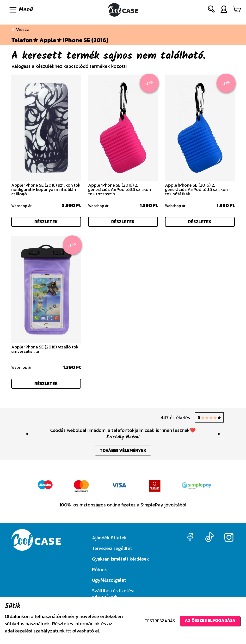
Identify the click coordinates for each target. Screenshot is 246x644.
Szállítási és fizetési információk (113, 593)
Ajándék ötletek (109, 538)
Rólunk (100, 569)
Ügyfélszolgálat (109, 580)
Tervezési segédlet (112, 548)
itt (69, 631)
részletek (46, 222)
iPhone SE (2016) (86, 40)
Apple (48, 40)
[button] (211, 10)
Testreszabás (158, 621)
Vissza (20, 29)
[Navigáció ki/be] (21, 10)
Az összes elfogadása (209, 621)
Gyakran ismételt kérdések (121, 559)
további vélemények (123, 452)
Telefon (22, 40)
